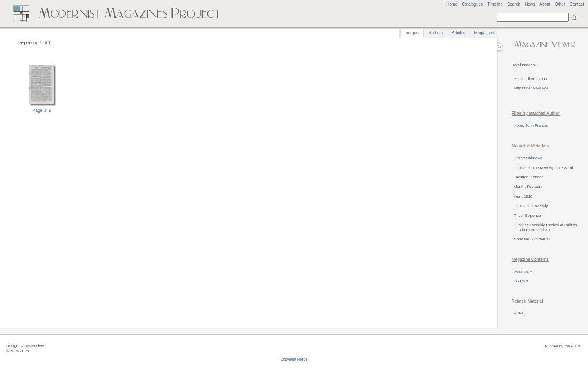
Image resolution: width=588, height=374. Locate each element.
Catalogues (472, 4)
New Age (541, 88)
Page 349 (42, 110)
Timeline (495, 4)
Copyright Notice (294, 359)
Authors (436, 33)
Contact (577, 4)
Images (412, 33)
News (530, 4)
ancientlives (35, 346)
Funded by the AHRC (563, 346)
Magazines (484, 33)
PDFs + (520, 313)
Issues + (521, 281)
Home (452, 4)
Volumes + (523, 271)
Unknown (534, 158)
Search (514, 4)
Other (560, 4)
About (545, 4)
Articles (459, 33)
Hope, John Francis (531, 125)
